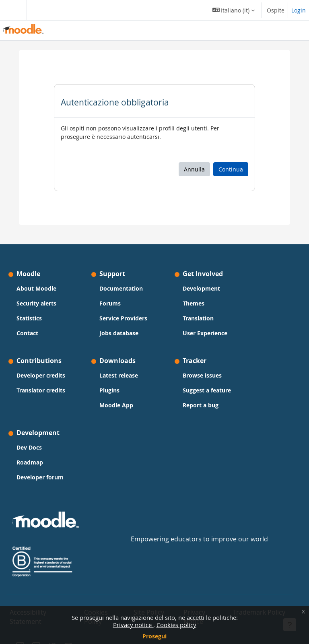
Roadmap (30, 462)
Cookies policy (176, 625)
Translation (198, 318)
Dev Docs (29, 447)
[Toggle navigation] (12, 10)
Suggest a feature (207, 390)
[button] (234, 10)
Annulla (194, 169)
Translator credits (41, 390)
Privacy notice (133, 625)
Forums (110, 303)
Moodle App (116, 405)
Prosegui (154, 636)
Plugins (109, 390)
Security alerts (36, 303)
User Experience (205, 333)
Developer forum (40, 477)
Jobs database (119, 333)
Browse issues (202, 375)
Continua (231, 169)
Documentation (121, 288)
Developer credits (41, 375)
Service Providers (123, 318)
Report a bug (201, 405)
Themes (194, 303)
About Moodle (36, 288)
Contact (27, 333)
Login (299, 10)
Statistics (29, 318)
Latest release (119, 375)
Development (201, 288)
